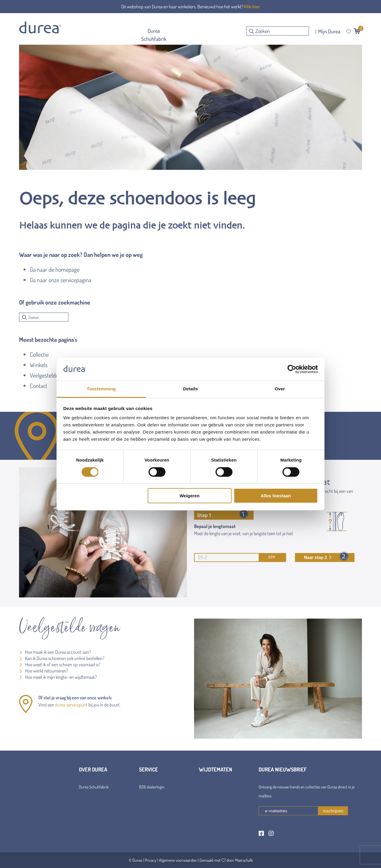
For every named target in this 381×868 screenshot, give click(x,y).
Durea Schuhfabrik (94, 787)
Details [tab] (190, 389)
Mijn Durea (328, 31)
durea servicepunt (71, 705)
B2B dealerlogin (152, 787)
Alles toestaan (276, 496)
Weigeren (189, 496)
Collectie (39, 354)
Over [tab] (280, 389)
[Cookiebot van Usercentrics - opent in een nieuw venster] (292, 369)
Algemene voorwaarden (178, 860)
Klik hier (252, 7)
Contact (39, 386)
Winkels (39, 365)
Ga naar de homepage (55, 269)
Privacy (150, 860)
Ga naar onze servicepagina (61, 280)
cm (235, 558)
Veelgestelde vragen (52, 375)
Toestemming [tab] (101, 389)
